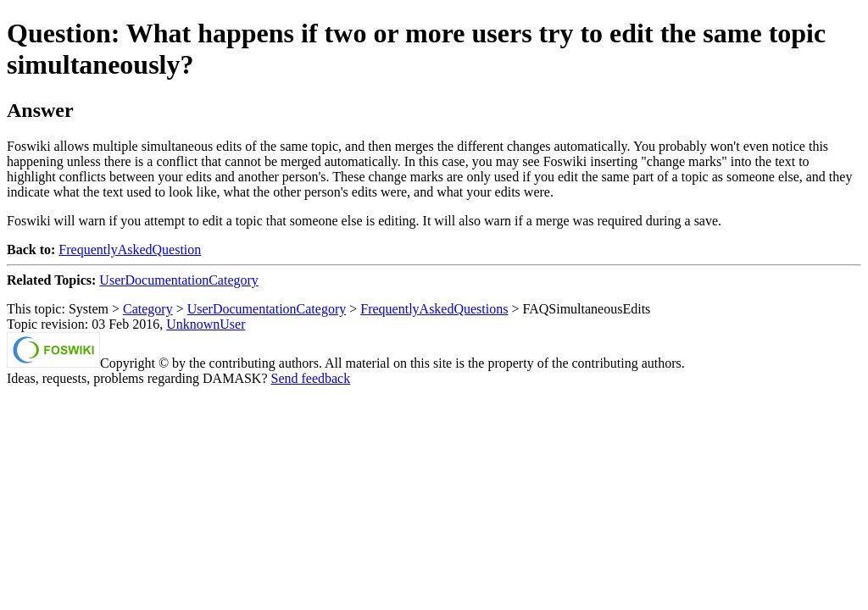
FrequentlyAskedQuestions (434, 309)
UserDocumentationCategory (179, 280)
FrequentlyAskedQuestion (130, 250)
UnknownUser (206, 324)
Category (148, 309)
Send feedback (310, 378)
